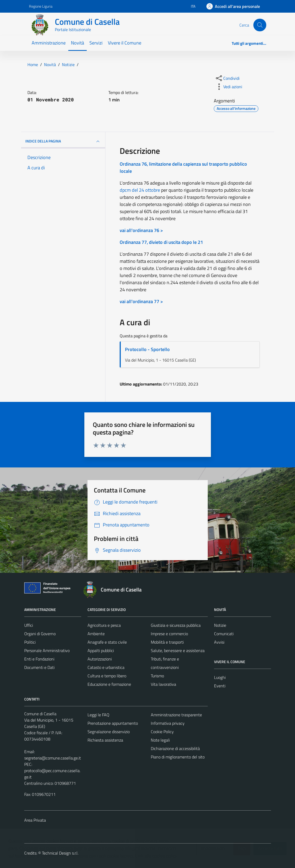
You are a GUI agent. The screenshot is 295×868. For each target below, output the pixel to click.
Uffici (29, 625)
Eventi (220, 686)
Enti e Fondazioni (39, 659)
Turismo (157, 676)
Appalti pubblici (101, 650)
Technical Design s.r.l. (60, 853)
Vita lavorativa (163, 684)
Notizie (220, 625)
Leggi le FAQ (98, 715)
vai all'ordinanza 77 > (141, 301)
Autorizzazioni (100, 659)
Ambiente (96, 634)
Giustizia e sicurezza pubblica (176, 625)
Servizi (96, 43)
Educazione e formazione (109, 684)
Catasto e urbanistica (106, 667)
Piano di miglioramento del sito (178, 757)
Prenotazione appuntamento (113, 723)
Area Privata (35, 820)
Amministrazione (49, 43)
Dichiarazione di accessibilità (175, 748)
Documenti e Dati (39, 667)
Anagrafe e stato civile (107, 642)
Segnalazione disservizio (109, 732)
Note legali (160, 740)
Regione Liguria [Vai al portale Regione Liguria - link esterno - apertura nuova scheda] (41, 6)
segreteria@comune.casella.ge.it (53, 758)
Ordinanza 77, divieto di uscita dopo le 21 (161, 242)
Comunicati (224, 634)
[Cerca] (260, 25)
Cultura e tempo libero (107, 676)
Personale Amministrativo (47, 650)
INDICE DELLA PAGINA (63, 141)
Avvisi (219, 642)
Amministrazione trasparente (176, 715)
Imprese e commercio (169, 634)
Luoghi (220, 677)
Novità (78, 43)
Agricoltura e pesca (104, 625)
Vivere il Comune (125, 43)
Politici (30, 642)
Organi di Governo (40, 634)
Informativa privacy (168, 723)
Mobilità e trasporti (167, 642)
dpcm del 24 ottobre (140, 190)
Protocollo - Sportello (147, 349)
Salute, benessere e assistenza (178, 650)
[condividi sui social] (227, 78)
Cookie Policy (162, 732)
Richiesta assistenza (105, 740)
